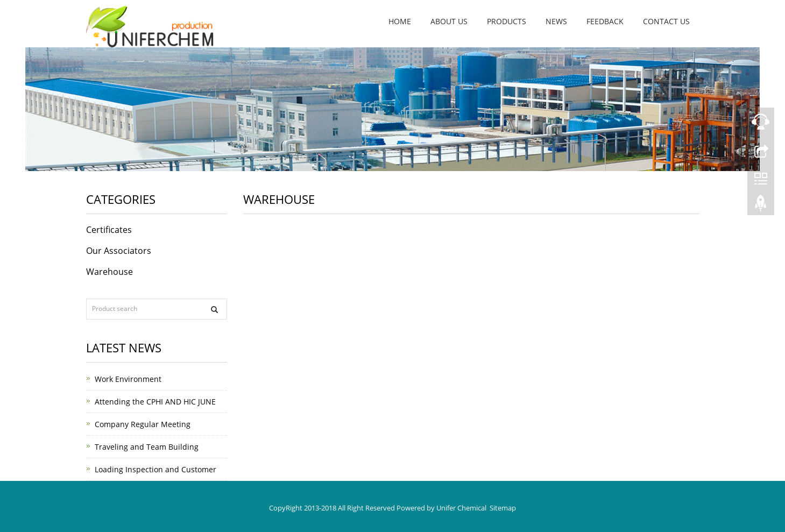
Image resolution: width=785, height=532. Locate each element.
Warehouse (109, 272)
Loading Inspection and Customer (155, 469)
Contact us (666, 21)
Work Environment (128, 379)
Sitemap (503, 508)
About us (449, 21)
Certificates (109, 230)
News (556, 21)
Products (507, 21)
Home (400, 21)
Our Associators (119, 251)
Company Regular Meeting (143, 424)
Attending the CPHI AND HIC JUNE (155, 402)
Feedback (605, 21)
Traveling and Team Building (147, 447)
